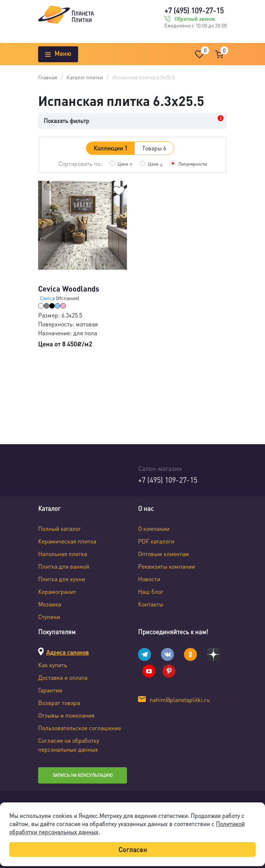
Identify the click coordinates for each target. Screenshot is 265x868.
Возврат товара (59, 703)
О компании (154, 528)
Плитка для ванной (64, 566)
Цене (125, 164)
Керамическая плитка (67, 541)
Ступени (49, 617)
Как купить (53, 665)
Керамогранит (57, 591)
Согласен (133, 849)
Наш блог (151, 591)
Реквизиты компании (167, 566)
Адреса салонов (68, 652)
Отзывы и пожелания (66, 715)
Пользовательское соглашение (80, 728)
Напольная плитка (63, 554)
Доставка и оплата (63, 677)
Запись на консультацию (83, 775)
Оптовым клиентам (164, 554)
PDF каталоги (156, 541)
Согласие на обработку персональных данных (69, 745)
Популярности (193, 164)
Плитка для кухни (62, 579)
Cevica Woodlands (69, 289)
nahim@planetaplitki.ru (180, 700)
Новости (149, 579)
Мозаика (50, 604)
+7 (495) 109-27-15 (194, 10)
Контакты (151, 604)
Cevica (48, 298)
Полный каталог (60, 528)
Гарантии (50, 690)
